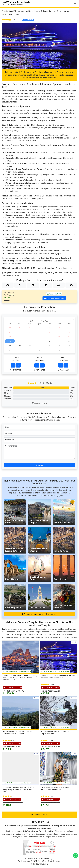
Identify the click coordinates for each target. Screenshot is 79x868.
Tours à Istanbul (22, 273)
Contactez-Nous (40, 815)
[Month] (36, 321)
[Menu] (75, 4)
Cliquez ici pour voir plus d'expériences (39, 614)
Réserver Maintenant (54, 298)
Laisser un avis (39, 403)
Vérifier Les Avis (27, 20)
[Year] (46, 321)
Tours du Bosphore (38, 273)
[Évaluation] (39, 440)
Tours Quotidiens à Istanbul (59, 273)
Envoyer (39, 465)
